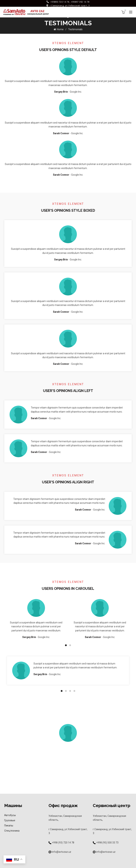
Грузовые (10, 820)
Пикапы (9, 826)
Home (60, 29)
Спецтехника (12, 831)
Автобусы (10, 815)
